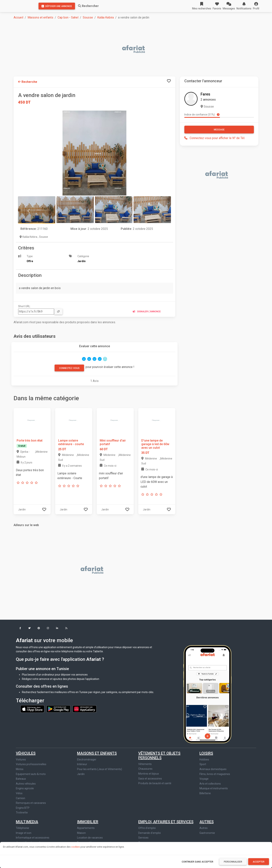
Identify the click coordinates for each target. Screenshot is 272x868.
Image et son (24, 833)
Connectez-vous (69, 368)
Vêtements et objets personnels (159, 756)
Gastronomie (207, 833)
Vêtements (145, 764)
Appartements (86, 828)
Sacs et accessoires (150, 779)
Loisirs (206, 753)
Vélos (19, 793)
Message (219, 130)
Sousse (88, 17)
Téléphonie (22, 828)
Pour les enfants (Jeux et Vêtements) (100, 769)
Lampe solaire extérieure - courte (71, 442)
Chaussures (145, 769)
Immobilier (88, 822)
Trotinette (22, 813)
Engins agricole (25, 788)
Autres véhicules (26, 784)
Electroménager (87, 759)
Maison (81, 833)
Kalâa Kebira (105, 17)
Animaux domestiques (213, 769)
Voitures (21, 759)
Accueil (18, 17)
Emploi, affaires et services (166, 822)
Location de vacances (90, 838)
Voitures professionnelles (31, 764)
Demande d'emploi (150, 833)
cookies (76, 847)
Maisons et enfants (40, 17)
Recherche (28, 82)
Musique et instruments (214, 788)
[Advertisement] (127, 49)
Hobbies (204, 759)
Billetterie (205, 793)
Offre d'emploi (147, 828)
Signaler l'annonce (147, 312)
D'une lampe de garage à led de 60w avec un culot (155, 444)
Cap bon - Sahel (68, 17)
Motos (20, 769)
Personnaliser (233, 862)
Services (143, 838)
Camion (20, 798)
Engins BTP (23, 808)
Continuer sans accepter (197, 862)
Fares (205, 94)
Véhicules (26, 753)
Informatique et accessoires (33, 838)
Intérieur (82, 764)
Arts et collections (210, 784)
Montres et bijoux (149, 774)
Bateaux (21, 779)
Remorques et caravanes (31, 803)
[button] (256, 6)
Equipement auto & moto (31, 774)
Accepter (259, 862)
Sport (203, 764)
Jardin (81, 774)
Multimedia (27, 822)
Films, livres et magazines (215, 774)
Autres (207, 822)
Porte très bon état (30, 441)
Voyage (204, 779)
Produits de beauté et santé (155, 783)
